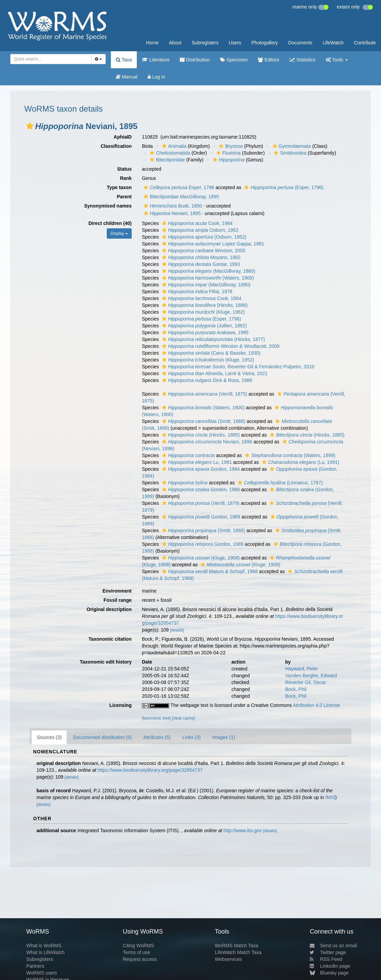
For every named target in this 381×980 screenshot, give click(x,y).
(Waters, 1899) (289, 455)
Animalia (173, 146)
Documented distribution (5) (102, 737)
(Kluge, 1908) (200, 558)
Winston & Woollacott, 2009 (220, 346)
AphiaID (123, 137)
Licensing (121, 705)
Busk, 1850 (172, 206)
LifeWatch (333, 43)
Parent (124, 197)
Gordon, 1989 (200, 489)
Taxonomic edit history (106, 662)
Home (152, 43)
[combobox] (51, 59)
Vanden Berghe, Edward (311, 676)
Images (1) (224, 737)
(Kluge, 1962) (203, 312)
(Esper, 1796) (283, 187)
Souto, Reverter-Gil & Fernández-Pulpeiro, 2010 (237, 367)
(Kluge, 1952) (207, 360)
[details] (177, 630)
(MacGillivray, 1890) (206, 285)
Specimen (234, 60)
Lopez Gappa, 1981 (212, 244)
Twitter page (328, 952)
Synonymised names (108, 206)
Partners (35, 966)
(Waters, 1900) (207, 278)
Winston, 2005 (203, 251)
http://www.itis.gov (243, 830)
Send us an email (333, 946)
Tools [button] (337, 60)
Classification (116, 146)
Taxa (124, 60)
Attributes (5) (157, 737)
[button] (30, 126)
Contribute (365, 43)
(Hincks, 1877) (213, 339)
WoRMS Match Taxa (237, 946)
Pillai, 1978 (196, 292)
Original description (109, 609)
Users (235, 43)
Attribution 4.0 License (316, 705)
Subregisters (205, 43)
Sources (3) (49, 737)
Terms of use (136, 952)
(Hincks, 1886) (204, 305)
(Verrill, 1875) (204, 394)
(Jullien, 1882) (204, 326)
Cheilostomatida (169, 153)
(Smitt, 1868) (203, 421)
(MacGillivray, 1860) (208, 271)
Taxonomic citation (110, 639)
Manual (127, 77)
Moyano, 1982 (200, 257)
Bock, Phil (296, 689)
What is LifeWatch (45, 952)
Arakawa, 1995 (204, 332)
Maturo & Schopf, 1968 (209, 571)
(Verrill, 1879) (200, 503)
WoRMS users (42, 973)
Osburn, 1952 (199, 230)
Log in (156, 77)
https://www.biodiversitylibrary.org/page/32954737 (150, 770)
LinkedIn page (330, 966)
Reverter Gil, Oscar (306, 682)
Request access (140, 959)
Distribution (195, 60)
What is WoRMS (44, 946)
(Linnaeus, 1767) (279, 483)
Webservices (229, 959)
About (175, 43)
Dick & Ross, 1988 (206, 380)
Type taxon (119, 187)
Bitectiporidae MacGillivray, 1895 (180, 197)
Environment (117, 591)
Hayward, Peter (302, 669)
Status (124, 169)
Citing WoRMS (138, 946)
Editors (268, 60)
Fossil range (118, 600)
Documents (300, 43)
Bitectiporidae (166, 160)
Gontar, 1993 (200, 264)
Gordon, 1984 (200, 469)
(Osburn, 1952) (203, 237)
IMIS (330, 797)
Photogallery (265, 43)
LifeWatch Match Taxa (238, 952)
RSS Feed (326, 959)
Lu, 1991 (196, 462)
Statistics (303, 60)
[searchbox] (49, 59)
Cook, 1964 (196, 223)
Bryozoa (230, 146)
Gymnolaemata (291, 146)
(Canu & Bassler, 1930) (210, 353)
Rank (126, 178)
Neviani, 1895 (171, 213)
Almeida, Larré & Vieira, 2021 (214, 373)
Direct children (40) (110, 223)
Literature (156, 60)
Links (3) (191, 737)
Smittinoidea (289, 153)
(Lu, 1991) (300, 462)
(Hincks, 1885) (200, 435)
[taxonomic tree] (156, 718)
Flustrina (228, 153)
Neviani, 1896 (206, 442)
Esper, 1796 (178, 187)
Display (119, 233)
